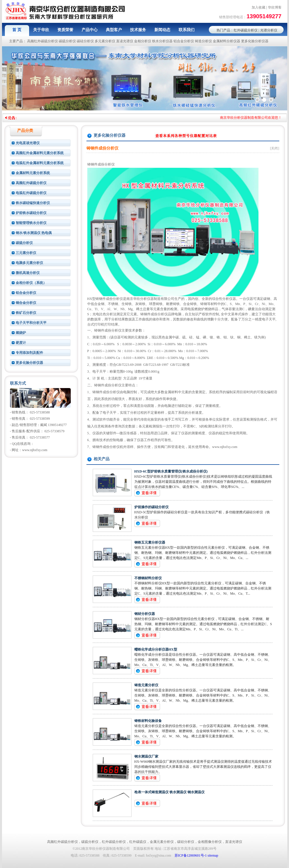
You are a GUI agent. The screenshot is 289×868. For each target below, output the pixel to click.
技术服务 (138, 30)
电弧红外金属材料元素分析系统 (40, 163)
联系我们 (187, 30)
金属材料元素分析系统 (33, 173)
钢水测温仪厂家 (146, 756)
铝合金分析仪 (184, 41)
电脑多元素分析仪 (29, 263)
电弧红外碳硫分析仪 (31, 193)
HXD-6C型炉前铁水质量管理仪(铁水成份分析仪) (171, 471)
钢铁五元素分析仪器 (150, 542)
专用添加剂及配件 (29, 353)
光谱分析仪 (269, 30)
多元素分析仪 (105, 41)
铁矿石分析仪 (26, 313)
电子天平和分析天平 (31, 323)
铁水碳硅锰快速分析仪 (33, 203)
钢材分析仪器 (145, 614)
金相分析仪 (143, 41)
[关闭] (275, 148)
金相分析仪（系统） (31, 283)
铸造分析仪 (203, 41)
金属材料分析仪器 (227, 41)
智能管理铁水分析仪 (31, 223)
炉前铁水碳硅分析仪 (31, 213)
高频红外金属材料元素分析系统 (40, 153)
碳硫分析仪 (67, 41)
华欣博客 (275, 7)
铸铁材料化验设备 (148, 721)
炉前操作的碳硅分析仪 (151, 507)
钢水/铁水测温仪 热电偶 (34, 233)
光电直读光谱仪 (28, 143)
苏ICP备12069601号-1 (191, 855)
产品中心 (90, 30)
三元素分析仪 (26, 253)
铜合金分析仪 (26, 303)
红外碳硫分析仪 (246, 30)
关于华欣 (41, 30)
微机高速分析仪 (28, 273)
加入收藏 (258, 7)
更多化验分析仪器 (255, 41)
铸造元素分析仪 (146, 685)
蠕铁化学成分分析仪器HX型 (156, 649)
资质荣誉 (65, 30)
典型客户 (114, 30)
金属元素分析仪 (162, 842)
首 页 (17, 30)
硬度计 (21, 343)
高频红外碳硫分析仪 (43, 41)
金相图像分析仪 (210, 842)
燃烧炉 (21, 333)
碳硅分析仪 (85, 41)
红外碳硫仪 (138, 842)
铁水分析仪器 (162, 41)
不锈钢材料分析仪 (148, 578)
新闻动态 (162, 30)
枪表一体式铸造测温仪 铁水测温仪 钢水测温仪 (169, 792)
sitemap (213, 855)
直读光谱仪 (125, 41)
